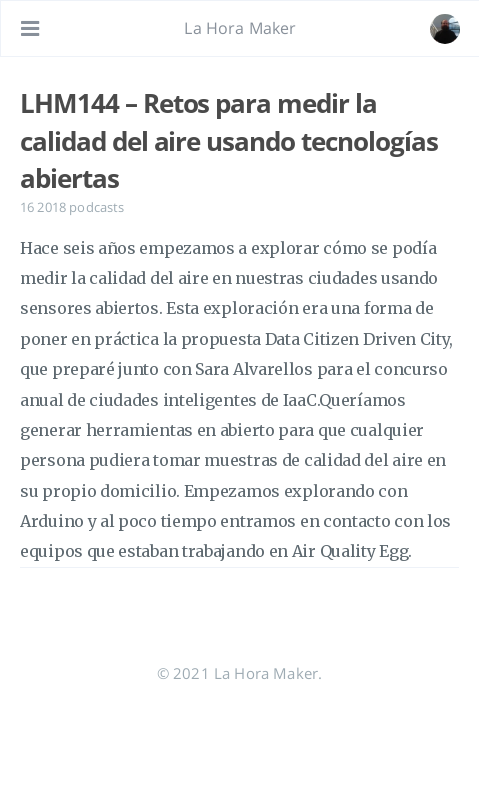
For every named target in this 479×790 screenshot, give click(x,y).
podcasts (96, 207)
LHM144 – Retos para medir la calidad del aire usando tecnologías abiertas (229, 140)
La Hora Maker (240, 28)
